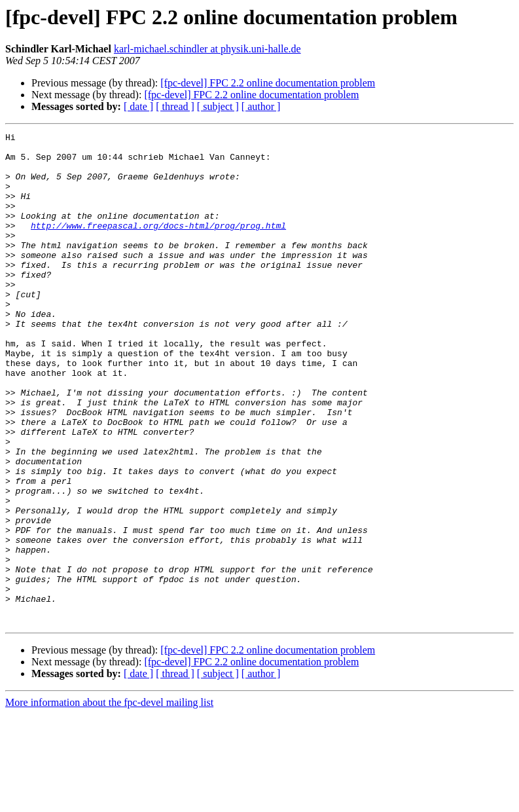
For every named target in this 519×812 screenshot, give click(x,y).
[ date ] (138, 106)
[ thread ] (175, 106)
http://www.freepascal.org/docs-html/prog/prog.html (158, 245)
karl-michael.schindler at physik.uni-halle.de (207, 49)
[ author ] (261, 106)
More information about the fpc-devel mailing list (109, 801)
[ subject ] (218, 106)
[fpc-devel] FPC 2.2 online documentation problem (268, 83)
